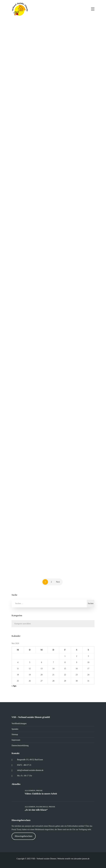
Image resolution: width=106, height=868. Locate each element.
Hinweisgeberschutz (24, 836)
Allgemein (30, 790)
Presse (39, 790)
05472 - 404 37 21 (24, 765)
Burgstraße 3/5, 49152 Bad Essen (30, 760)
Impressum (16, 740)
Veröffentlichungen (19, 724)
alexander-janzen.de (82, 859)
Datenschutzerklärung (20, 746)
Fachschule (42, 807)
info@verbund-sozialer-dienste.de (30, 770)
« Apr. (14, 686)
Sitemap (15, 734)
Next (58, 582)
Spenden (15, 729)
